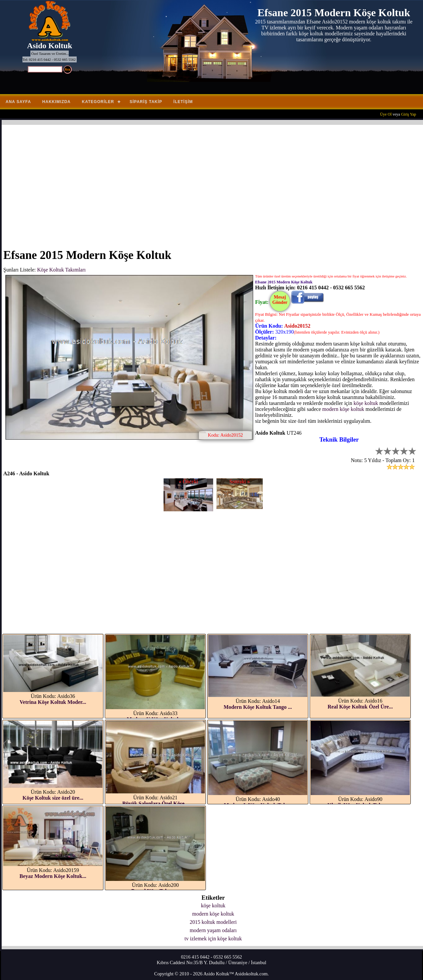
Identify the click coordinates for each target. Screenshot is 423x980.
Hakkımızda (57, 102)
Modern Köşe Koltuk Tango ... (258, 707)
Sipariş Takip (146, 102)
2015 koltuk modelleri (213, 922)
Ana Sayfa (18, 102)
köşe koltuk (366, 403)
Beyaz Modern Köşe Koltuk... (53, 876)
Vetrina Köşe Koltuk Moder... (53, 702)
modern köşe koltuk (343, 409)
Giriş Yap (409, 114)
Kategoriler (98, 102)
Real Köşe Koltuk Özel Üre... (360, 707)
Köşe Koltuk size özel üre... (53, 798)
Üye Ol (386, 114)
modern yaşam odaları (213, 930)
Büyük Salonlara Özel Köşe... (155, 803)
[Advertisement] (202, 183)
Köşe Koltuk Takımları (61, 270)
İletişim (183, 102)
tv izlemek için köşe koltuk (213, 939)
